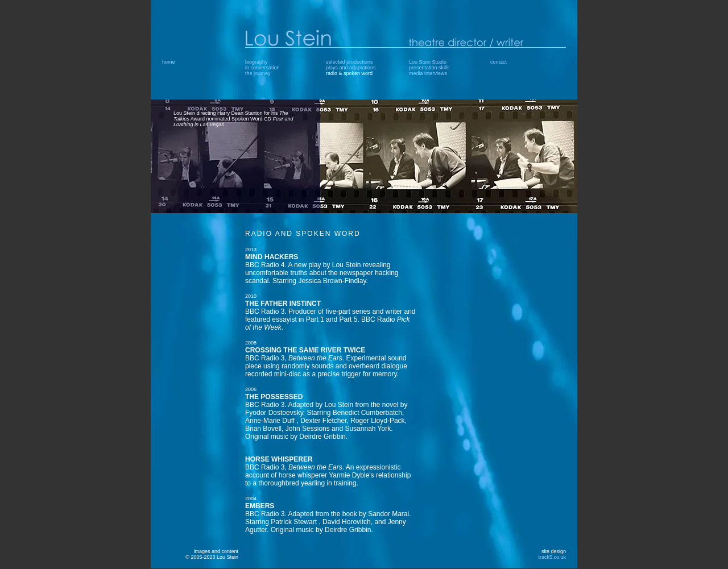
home (169, 62)
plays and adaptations (351, 68)
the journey (258, 73)
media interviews (428, 73)
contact (499, 62)
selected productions (349, 62)
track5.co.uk (552, 557)
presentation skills (429, 68)
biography (257, 62)
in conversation (262, 68)
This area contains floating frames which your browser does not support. (406, 389)
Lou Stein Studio (428, 62)
